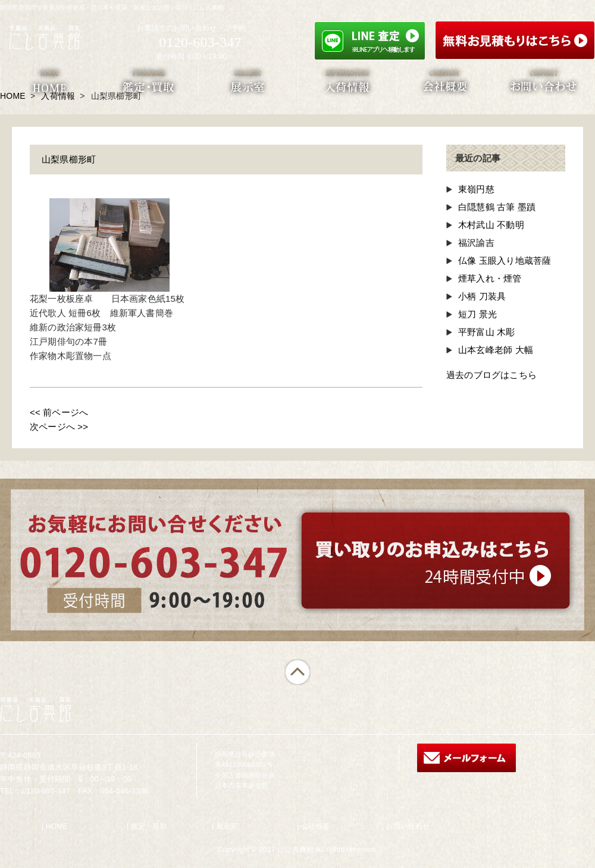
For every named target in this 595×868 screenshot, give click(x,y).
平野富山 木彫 (487, 332)
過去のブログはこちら (491, 375)
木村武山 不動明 (491, 225)
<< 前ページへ (59, 412)
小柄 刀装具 (482, 296)
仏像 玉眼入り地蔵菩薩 (505, 260)
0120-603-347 (200, 42)
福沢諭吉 (476, 243)
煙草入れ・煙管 (490, 278)
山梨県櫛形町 (69, 159)
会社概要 (316, 826)
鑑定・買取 (149, 826)
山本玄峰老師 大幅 (496, 350)
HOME (57, 826)
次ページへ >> (59, 427)
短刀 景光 (477, 314)
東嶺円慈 (476, 189)
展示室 (227, 826)
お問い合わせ (408, 826)
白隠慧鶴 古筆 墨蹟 (497, 207)
